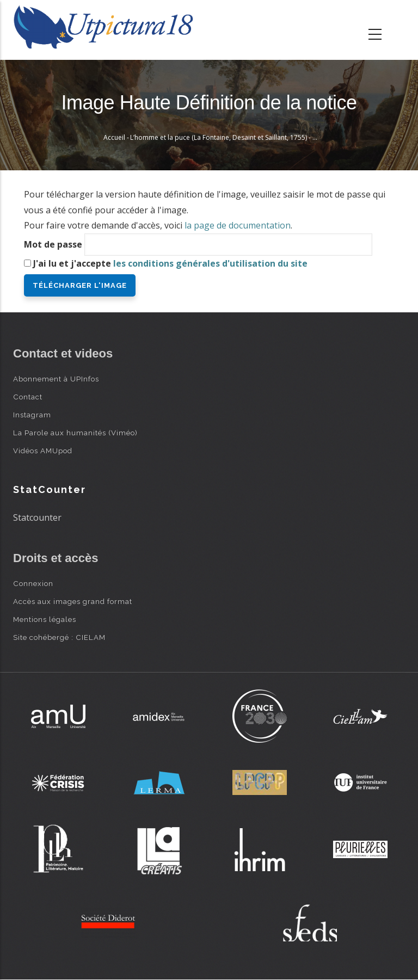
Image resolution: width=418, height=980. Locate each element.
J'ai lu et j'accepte (170, 263)
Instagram (32, 415)
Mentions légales (45, 619)
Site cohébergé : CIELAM (59, 637)
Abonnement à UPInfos (56, 379)
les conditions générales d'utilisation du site (210, 263)
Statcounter (37, 517)
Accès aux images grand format (73, 601)
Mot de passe (53, 244)
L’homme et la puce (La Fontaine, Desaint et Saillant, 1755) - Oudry (231, 137)
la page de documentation (238, 225)
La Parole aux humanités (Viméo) (75, 433)
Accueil (114, 137)
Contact (28, 397)
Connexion (33, 583)
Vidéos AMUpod (43, 451)
